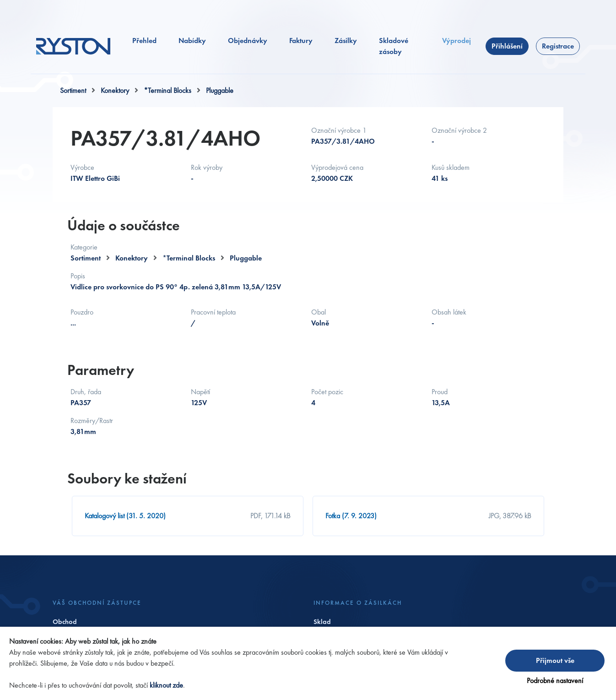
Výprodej (457, 41)
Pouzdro (82, 312)
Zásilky (346, 41)
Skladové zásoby (394, 46)
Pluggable (220, 90)
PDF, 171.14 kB (270, 516)
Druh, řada (86, 392)
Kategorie (84, 247)
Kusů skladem (451, 168)
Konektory (115, 90)
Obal (319, 312)
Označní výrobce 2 (459, 131)
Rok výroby (207, 168)
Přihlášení (507, 46)
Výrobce (82, 168)
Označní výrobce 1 (339, 131)
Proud (440, 392)
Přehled (144, 41)
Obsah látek (449, 312)
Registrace (558, 46)
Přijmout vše (555, 660)
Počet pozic (327, 392)
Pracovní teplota (213, 312)
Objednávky (248, 41)
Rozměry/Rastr (92, 421)
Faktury (301, 41)
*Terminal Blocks (168, 90)
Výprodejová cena (337, 168)
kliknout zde (166, 685)
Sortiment (73, 90)
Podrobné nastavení (555, 681)
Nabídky (192, 41)
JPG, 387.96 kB (510, 516)
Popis (78, 276)
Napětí (200, 392)
